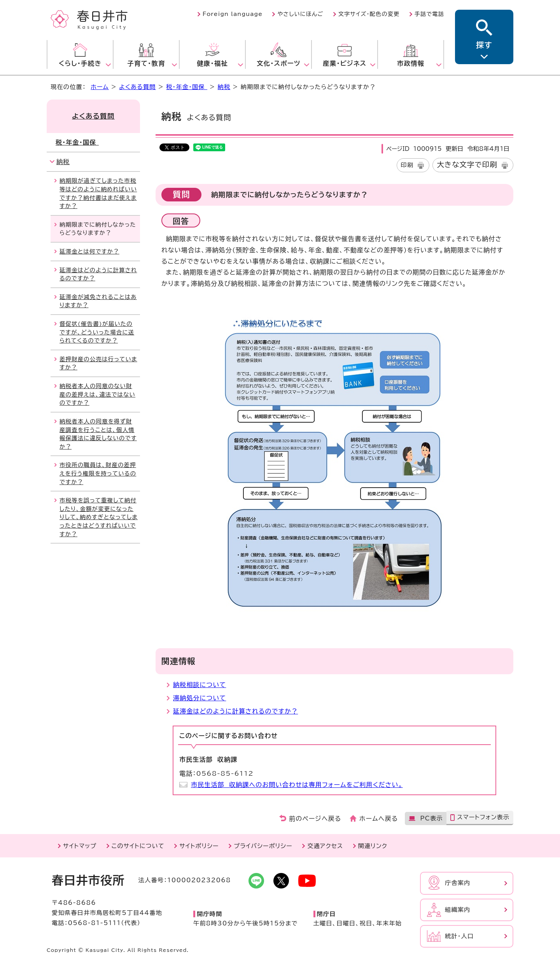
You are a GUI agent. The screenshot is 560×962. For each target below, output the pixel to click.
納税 (224, 87)
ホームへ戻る (379, 819)
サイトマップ (80, 846)
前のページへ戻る (315, 819)
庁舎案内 (458, 883)
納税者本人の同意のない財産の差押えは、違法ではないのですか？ (97, 394)
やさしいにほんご (300, 14)
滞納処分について (199, 698)
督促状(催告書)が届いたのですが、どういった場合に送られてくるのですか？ (97, 332)
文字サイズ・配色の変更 (369, 14)
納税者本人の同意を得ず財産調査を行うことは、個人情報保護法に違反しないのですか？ (98, 434)
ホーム (100, 87)
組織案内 (458, 910)
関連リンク (373, 846)
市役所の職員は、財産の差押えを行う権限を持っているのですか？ (98, 473)
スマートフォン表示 (483, 817)
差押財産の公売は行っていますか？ (98, 363)
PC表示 (431, 818)
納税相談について (199, 685)
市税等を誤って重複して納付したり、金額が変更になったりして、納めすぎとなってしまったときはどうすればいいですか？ (99, 517)
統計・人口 (459, 936)
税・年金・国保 (187, 87)
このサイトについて (138, 846)
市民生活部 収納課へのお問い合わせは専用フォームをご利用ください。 (297, 785)
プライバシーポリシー (263, 846)
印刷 (407, 165)
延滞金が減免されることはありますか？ (98, 301)
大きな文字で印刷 (467, 164)
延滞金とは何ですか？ (89, 251)
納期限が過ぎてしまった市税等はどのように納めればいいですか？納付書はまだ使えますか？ (98, 193)
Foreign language (233, 14)
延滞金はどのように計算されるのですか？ (235, 711)
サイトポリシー (199, 846)
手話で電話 (429, 14)
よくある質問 (137, 87)
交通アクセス (325, 846)
